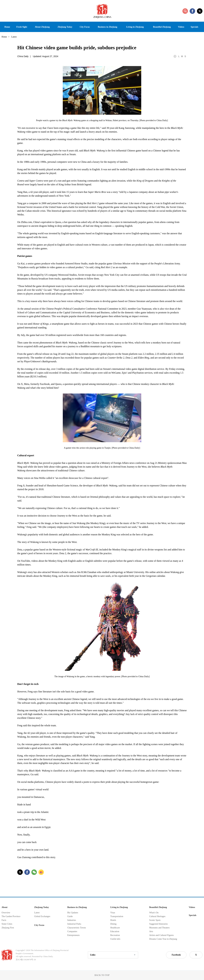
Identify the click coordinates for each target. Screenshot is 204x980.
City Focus (39, 925)
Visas (113, 913)
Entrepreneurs (74, 935)
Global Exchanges (42, 916)
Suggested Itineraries (158, 924)
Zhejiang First (8, 928)
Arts (151, 931)
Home (4, 37)
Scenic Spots (155, 920)
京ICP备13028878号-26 (26, 960)
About (4, 907)
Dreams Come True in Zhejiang (163, 939)
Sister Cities (7, 924)
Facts (4, 920)
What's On (154, 913)
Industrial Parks (74, 924)
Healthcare (115, 928)
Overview (6, 913)
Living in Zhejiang (119, 907)
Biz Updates (73, 913)
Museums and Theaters (159, 928)
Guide (70, 916)
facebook (192, 11)
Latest (37, 913)
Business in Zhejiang (77, 907)
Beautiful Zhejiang (158, 907)
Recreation (115, 935)
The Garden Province (11, 916)
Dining (113, 924)
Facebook (176, 955)
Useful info (115, 939)
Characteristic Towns (77, 928)
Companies (72, 931)
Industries (72, 920)
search (185, 11)
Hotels (113, 920)
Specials (193, 915)
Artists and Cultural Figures (161, 935)
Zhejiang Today (42, 907)
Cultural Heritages (157, 916)
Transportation (117, 916)
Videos (192, 907)
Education (115, 931)
